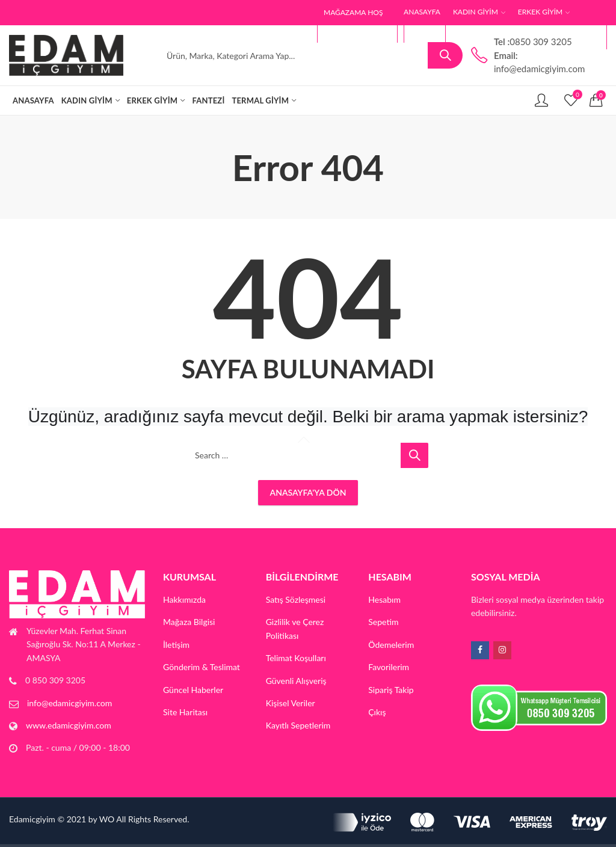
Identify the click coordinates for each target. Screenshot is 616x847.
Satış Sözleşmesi (296, 599)
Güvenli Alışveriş (296, 681)
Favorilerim (389, 667)
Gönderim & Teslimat (202, 667)
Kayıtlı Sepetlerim (298, 725)
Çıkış (377, 712)
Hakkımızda (184, 599)
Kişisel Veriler (291, 703)
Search (445, 55)
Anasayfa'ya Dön (308, 492)
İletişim (176, 645)
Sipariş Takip (391, 690)
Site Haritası (185, 712)
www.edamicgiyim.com (69, 725)
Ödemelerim (391, 645)
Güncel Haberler (193, 690)
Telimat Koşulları (296, 658)
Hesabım (384, 599)
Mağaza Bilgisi (189, 622)
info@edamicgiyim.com (69, 703)
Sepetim (383, 622)
